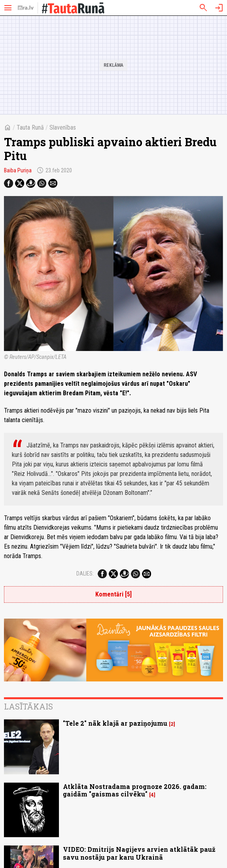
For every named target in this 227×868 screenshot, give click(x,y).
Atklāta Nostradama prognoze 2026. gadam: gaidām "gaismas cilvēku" (135, 790)
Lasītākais (28, 706)
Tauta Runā (30, 127)
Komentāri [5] (114, 594)
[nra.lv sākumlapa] (26, 8)
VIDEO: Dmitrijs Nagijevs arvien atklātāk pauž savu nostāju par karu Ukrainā (139, 853)
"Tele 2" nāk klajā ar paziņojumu (115, 723)
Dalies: (85, 574)
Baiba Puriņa (18, 170)
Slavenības (63, 127)
